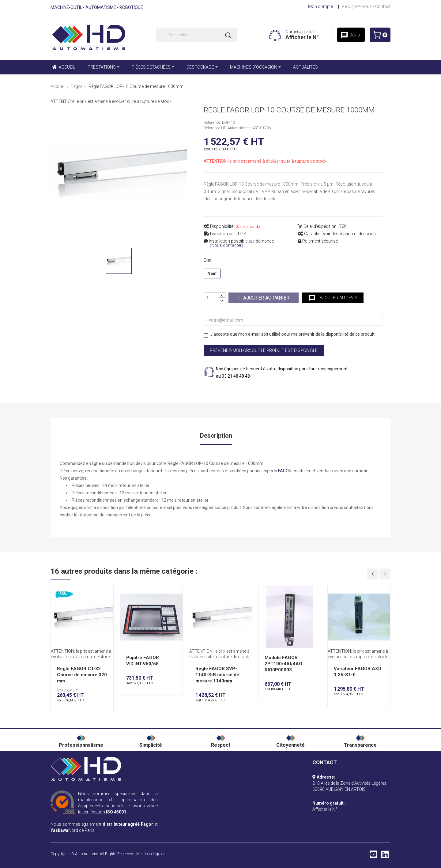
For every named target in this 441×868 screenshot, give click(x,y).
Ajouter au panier (266, 298)
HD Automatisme (83, 854)
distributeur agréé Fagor (128, 824)
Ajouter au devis (333, 298)
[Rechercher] (197, 35)
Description (216, 436)
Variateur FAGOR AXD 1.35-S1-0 (358, 672)
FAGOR (285, 471)
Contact (383, 6)
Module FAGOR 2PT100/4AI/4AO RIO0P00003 (283, 664)
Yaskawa (59, 830)
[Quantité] (211, 298)
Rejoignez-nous (357, 6)
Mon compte (320, 6)
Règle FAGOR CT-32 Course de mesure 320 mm (82, 675)
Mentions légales (151, 854)
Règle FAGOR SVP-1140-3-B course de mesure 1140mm (217, 675)
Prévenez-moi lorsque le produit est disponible (264, 350)
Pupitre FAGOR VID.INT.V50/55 (143, 661)
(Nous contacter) (226, 245)
